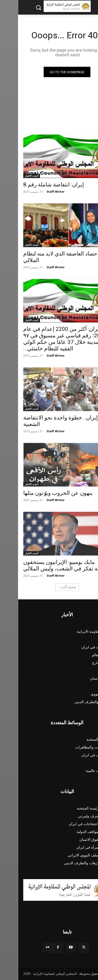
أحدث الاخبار (14, 176)
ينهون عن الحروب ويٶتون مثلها (40, 493)
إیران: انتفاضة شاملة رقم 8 (36, 185)
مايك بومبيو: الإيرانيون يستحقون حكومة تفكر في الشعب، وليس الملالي (48, 565)
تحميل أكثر (50, 587)
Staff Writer (38, 191)
